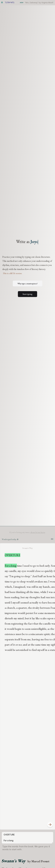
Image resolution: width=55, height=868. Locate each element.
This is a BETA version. (12, 273)
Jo (34, 242)
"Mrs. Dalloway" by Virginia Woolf (39, 3)
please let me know (38, 532)
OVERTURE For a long (27, 838)
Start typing (27, 294)
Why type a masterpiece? (28, 284)
